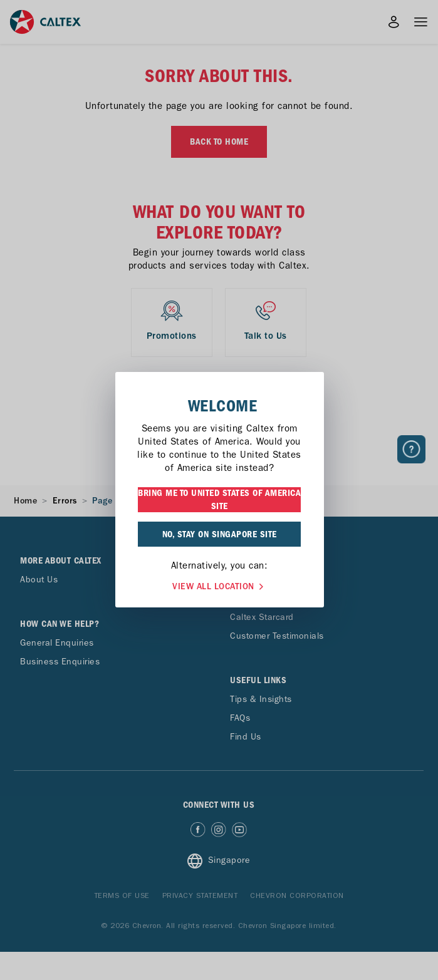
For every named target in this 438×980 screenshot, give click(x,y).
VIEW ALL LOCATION (219, 585)
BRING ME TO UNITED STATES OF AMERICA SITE (219, 499)
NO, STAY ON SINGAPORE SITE (220, 534)
